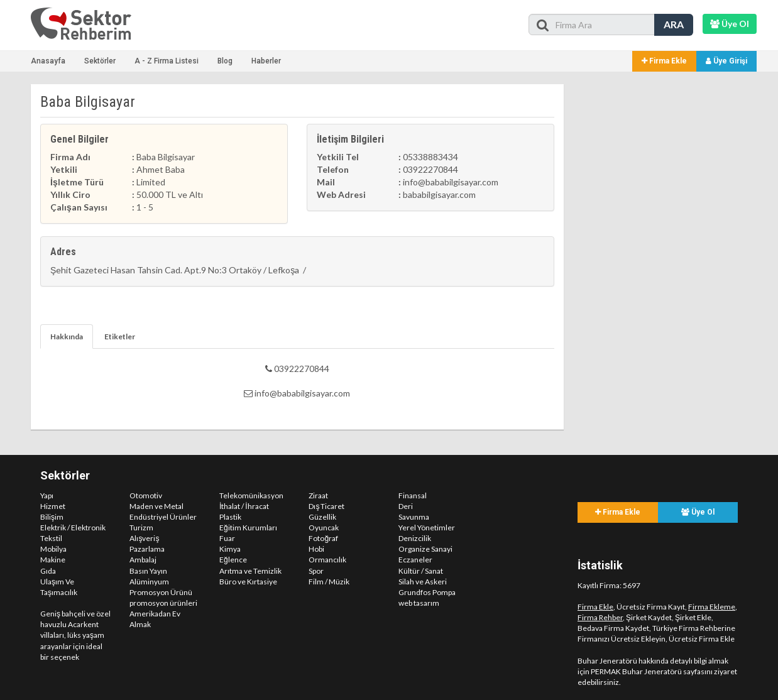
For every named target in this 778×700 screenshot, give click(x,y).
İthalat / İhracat (244, 506)
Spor (316, 571)
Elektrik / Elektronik (73, 528)
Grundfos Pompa (427, 592)
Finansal (413, 495)
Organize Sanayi (425, 549)
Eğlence (233, 560)
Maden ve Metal (156, 506)
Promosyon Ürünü (161, 592)
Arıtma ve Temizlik (250, 571)
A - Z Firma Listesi (167, 61)
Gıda (48, 571)
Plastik (230, 517)
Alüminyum (149, 582)
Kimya (230, 549)
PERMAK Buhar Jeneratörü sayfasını (652, 671)
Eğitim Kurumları (248, 528)
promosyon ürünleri (163, 603)
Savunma (414, 517)
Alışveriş (144, 538)
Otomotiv (146, 495)
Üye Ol (698, 512)
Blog (225, 61)
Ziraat (318, 495)
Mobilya (53, 549)
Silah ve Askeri (423, 582)
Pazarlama (147, 549)
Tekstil (51, 538)
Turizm (141, 528)
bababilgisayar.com (439, 194)
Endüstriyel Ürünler (163, 517)
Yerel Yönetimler (427, 528)
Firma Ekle (664, 61)
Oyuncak (324, 528)
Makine (53, 560)
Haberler (266, 61)
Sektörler (100, 61)
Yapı (47, 495)
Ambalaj (143, 560)
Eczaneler (415, 560)
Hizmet (53, 506)
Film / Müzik (329, 582)
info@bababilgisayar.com (297, 393)
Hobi (316, 549)
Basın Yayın (148, 571)
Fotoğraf (323, 538)
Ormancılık (327, 560)
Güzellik (322, 517)
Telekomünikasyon (251, 495)
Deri (406, 506)
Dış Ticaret (326, 506)
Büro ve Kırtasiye (248, 582)
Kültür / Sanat (421, 571)
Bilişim (52, 517)
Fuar (227, 538)
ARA (674, 24)
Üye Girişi (726, 61)
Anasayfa (48, 61)
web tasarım (419, 603)
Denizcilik (415, 538)
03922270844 (297, 369)
